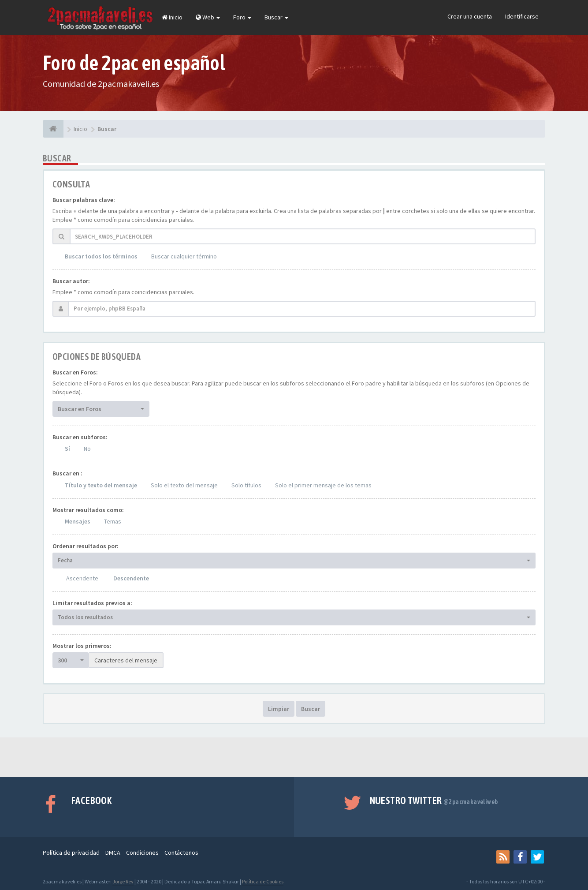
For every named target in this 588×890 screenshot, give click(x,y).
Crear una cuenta (470, 16)
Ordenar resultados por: (86, 546)
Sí (67, 449)
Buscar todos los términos (101, 256)
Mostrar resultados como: (88, 510)
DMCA (113, 853)
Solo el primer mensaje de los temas (323, 485)
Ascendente (82, 578)
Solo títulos (246, 485)
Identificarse (522, 16)
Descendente (131, 578)
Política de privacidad (71, 853)
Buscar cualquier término (184, 256)
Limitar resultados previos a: (92, 603)
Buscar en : (67, 473)
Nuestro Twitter (434, 800)
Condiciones (142, 853)
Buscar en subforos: (80, 437)
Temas (113, 521)
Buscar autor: (71, 281)
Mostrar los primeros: (82, 646)
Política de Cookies (263, 881)
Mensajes (78, 521)
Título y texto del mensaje (101, 485)
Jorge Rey (123, 881)
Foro (242, 17)
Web (208, 17)
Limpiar (279, 709)
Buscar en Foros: (75, 372)
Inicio (172, 17)
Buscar (276, 17)
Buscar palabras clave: (84, 200)
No (87, 449)
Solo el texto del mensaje (184, 485)
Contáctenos (181, 853)
